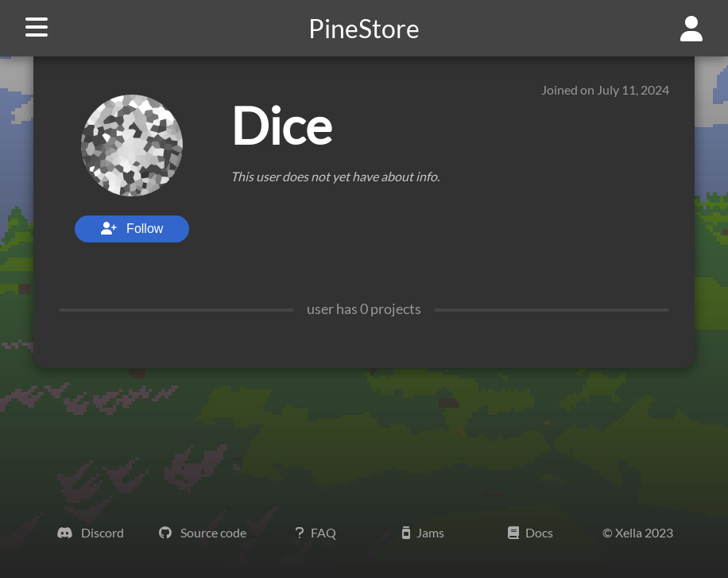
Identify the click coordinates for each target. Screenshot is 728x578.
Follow (132, 229)
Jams (423, 532)
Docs (531, 532)
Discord (90, 532)
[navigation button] (30, 28)
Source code (203, 532)
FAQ (316, 532)
